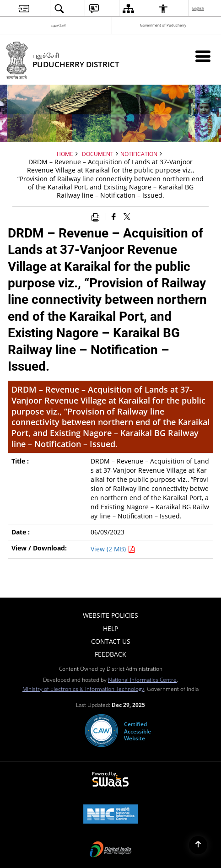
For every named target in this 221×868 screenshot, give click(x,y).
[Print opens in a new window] (97, 216)
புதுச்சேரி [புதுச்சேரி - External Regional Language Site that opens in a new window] (58, 25)
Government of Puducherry (163, 25)
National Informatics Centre (142, 679)
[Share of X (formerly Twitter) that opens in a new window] (127, 216)
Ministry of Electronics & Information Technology (83, 689)
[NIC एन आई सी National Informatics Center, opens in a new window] (111, 815)
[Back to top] (198, 845)
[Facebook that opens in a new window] (114, 216)
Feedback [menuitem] (110, 654)
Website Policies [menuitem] (110, 615)
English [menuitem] (199, 8)
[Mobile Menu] (203, 56)
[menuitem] (24, 8)
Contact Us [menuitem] (111, 641)
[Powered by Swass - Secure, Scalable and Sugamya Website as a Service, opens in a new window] (110, 780)
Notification (139, 154)
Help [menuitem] (110, 628)
